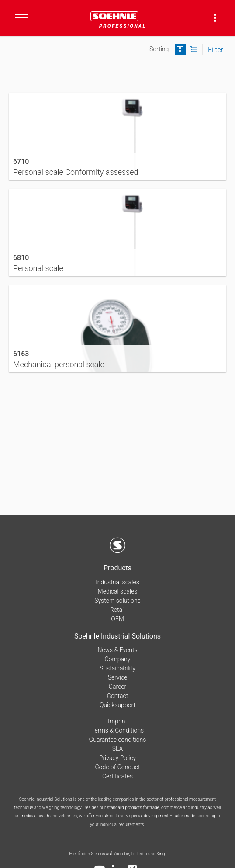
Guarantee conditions (118, 740)
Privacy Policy (117, 758)
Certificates (117, 776)
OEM (117, 619)
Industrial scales (117, 582)
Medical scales (118, 591)
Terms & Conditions (117, 730)
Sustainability (117, 668)
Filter (216, 50)
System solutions (117, 601)
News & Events (117, 650)
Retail (117, 610)
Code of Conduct (117, 767)
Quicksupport (117, 705)
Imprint (117, 721)
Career (117, 687)
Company (118, 659)
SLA (118, 749)
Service (118, 677)
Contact (117, 696)
